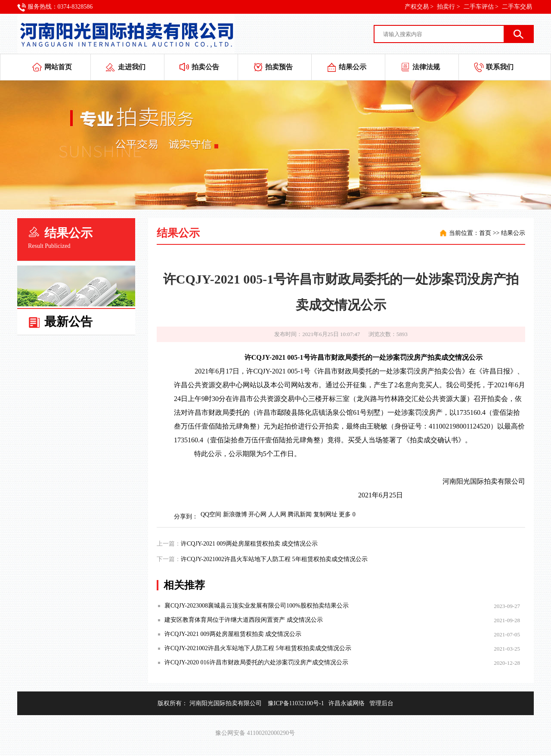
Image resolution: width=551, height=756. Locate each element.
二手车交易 (517, 7)
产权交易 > (419, 7)
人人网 (277, 514)
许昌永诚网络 (347, 703)
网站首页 (58, 67)
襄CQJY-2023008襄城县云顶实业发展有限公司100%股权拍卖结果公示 (257, 606)
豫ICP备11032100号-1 (296, 703)
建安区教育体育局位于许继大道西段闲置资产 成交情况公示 (244, 620)
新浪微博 (235, 514)
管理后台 (381, 703)
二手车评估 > (481, 7)
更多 (345, 514)
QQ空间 (211, 514)
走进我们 (132, 67)
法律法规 (426, 67)
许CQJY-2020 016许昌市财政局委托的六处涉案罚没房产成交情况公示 (256, 662)
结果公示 (353, 67)
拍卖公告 (205, 67)
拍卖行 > (448, 7)
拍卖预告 (279, 67)
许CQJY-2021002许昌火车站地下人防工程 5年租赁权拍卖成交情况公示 (274, 559)
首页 (485, 233)
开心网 (257, 514)
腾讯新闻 (300, 514)
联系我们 (500, 67)
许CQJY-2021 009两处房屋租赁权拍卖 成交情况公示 (249, 544)
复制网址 (325, 514)
